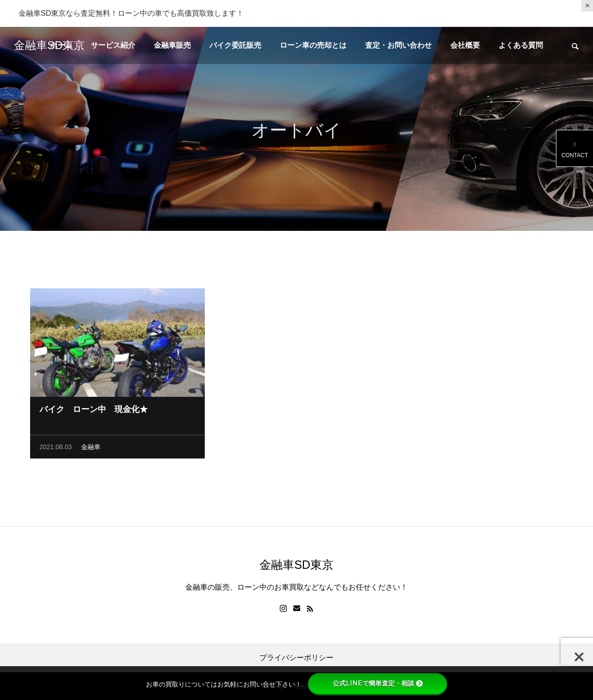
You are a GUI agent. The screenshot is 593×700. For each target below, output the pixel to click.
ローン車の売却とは (313, 45)
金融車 (91, 448)
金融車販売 (172, 45)
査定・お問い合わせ (398, 45)
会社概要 (465, 45)
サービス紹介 (113, 45)
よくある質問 (521, 45)
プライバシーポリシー (296, 658)
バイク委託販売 (235, 45)
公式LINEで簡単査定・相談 (378, 683)
